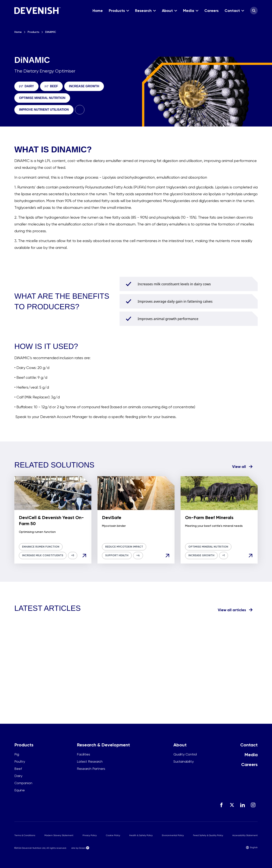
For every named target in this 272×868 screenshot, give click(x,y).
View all (239, 467)
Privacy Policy (90, 835)
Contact (249, 745)
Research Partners (91, 769)
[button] (119, 11)
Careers (249, 764)
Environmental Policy (173, 835)
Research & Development (103, 745)
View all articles (232, 610)
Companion (23, 783)
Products (33, 32)
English (252, 848)
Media (251, 755)
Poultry (20, 761)
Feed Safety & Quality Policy (208, 835)
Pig (17, 754)
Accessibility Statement (245, 835)
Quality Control (185, 754)
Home (18, 32)
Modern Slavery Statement (59, 835)
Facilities (83, 754)
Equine (20, 790)
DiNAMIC (51, 32)
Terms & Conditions (25, 835)
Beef (18, 769)
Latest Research (90, 761)
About (180, 745)
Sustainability (184, 761)
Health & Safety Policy (141, 835)
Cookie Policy (113, 835)
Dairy (18, 776)
